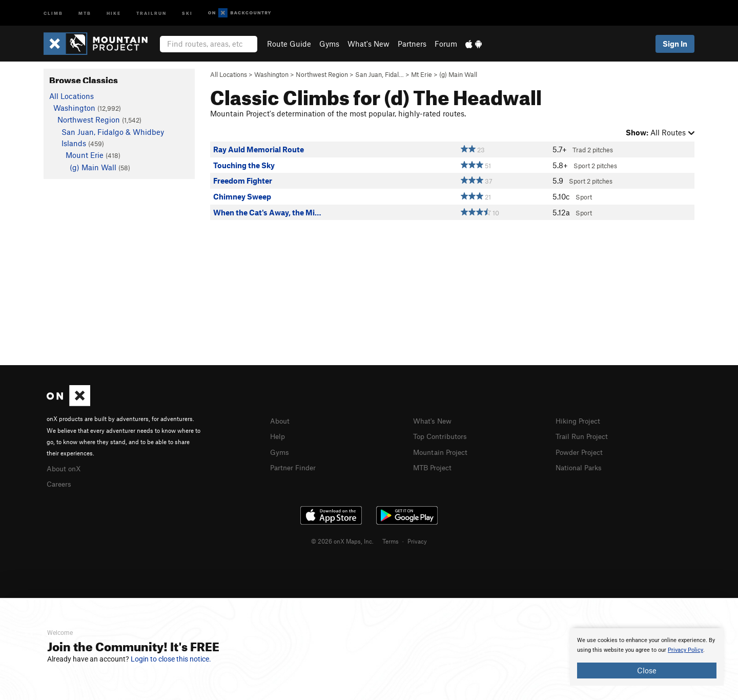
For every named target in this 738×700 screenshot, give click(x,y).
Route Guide (289, 44)
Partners (412, 44)
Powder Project (581, 451)
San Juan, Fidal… (380, 74)
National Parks (581, 466)
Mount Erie (85, 155)
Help (278, 435)
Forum (446, 44)
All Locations (229, 74)
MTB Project (434, 466)
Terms (391, 539)
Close (647, 670)
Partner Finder (295, 466)
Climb (53, 13)
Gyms (329, 44)
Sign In (675, 44)
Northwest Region (322, 74)
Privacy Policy (685, 650)
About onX (65, 468)
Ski (187, 13)
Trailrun (151, 13)
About (281, 421)
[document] (647, 657)
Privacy (417, 539)
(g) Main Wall (458, 74)
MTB (85, 13)
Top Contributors (442, 435)
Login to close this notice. (171, 659)
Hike (114, 13)
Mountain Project (443, 451)
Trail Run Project (584, 435)
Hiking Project (580, 421)
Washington (271, 74)
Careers (60, 483)
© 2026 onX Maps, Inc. (342, 539)
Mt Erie (422, 74)
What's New (368, 44)
